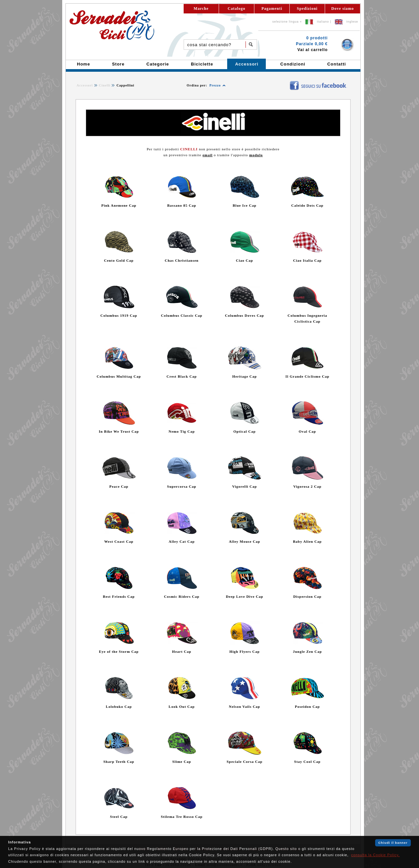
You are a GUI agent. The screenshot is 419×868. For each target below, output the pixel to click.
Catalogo (237, 9)
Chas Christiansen (182, 260)
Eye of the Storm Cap (119, 651)
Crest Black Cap (182, 376)
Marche (201, 9)
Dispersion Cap (307, 596)
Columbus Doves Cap (244, 315)
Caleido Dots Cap (308, 205)
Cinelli (105, 85)
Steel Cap (119, 817)
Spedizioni (307, 9)
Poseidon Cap (308, 707)
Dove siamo (343, 9)
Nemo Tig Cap (182, 431)
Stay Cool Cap (308, 762)
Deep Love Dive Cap (245, 596)
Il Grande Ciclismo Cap (307, 376)
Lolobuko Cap (119, 707)
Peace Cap (119, 486)
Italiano (323, 22)
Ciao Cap (245, 260)
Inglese (352, 22)
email (208, 155)
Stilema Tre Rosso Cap (182, 817)
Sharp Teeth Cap (119, 762)
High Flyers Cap (245, 651)
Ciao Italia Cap (307, 260)
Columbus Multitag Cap (119, 376)
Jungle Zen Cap (308, 651)
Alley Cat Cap (182, 541)
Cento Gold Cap (119, 260)
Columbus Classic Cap (182, 315)
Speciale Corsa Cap (245, 762)
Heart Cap (182, 651)
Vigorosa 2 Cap (307, 486)
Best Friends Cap (119, 596)
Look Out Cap (182, 707)
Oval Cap (308, 431)
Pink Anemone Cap (119, 205)
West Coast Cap (119, 541)
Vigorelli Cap (245, 486)
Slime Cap (182, 762)
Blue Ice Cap (245, 205)
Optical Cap (245, 431)
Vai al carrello (313, 50)
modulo (256, 155)
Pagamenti (272, 9)
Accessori (85, 85)
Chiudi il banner (393, 843)
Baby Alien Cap (307, 541)
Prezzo (215, 85)
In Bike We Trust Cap (119, 431)
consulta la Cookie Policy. (375, 855)
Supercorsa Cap (182, 486)
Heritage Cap (244, 376)
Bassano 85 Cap (182, 205)
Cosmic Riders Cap (182, 596)
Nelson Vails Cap (244, 707)
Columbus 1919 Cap (119, 315)
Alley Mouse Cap (245, 541)
